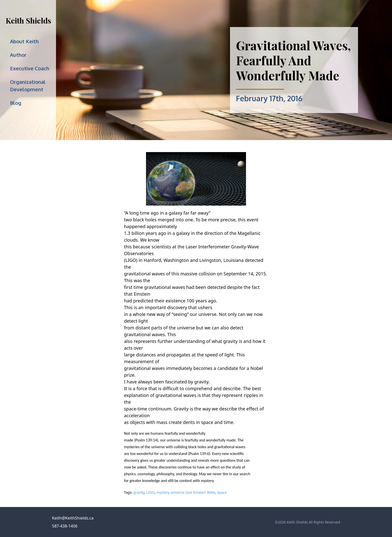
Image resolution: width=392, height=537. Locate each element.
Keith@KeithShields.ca (73, 518)
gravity (139, 492)
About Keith (24, 41)
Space (222, 492)
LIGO (150, 492)
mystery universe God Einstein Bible (186, 492)
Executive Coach (30, 68)
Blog (16, 103)
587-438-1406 (65, 526)
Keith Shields (28, 21)
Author (18, 55)
